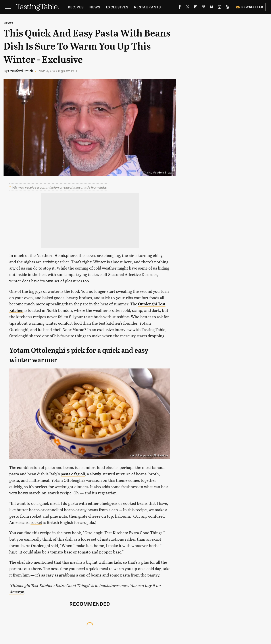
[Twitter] (188, 8)
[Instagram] (219, 8)
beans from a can (103, 510)
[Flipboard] (196, 8)
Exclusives (117, 7)
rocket (36, 522)
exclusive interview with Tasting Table (131, 329)
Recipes (76, 7)
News (95, 7)
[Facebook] (180, 8)
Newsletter (249, 7)
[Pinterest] (204, 8)
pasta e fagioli (73, 474)
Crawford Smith (21, 71)
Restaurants (147, 7)
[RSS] (227, 8)
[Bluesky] (211, 8)
